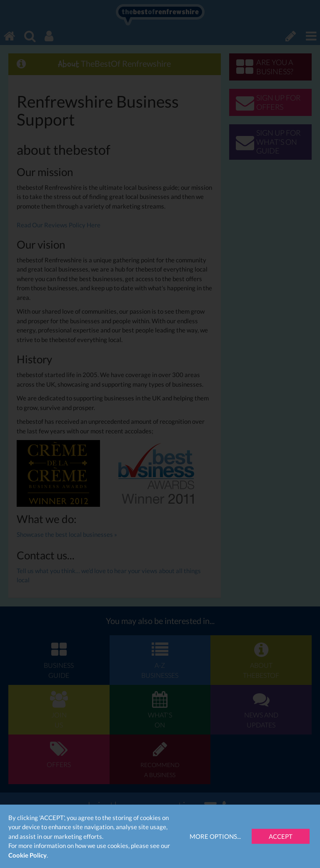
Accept (281, 836)
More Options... (215, 836)
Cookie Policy (27, 855)
